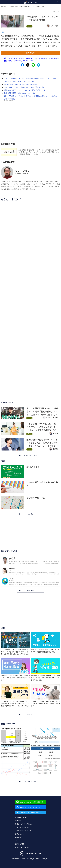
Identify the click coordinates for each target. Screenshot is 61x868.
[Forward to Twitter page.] (30, 812)
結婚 (3, 32)
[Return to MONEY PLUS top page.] (30, 2)
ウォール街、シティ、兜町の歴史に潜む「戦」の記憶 (24, 87)
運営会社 (18, 821)
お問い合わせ (19, 834)
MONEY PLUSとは (21, 817)
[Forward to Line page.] (30, 802)
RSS (16, 841)
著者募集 (18, 837)
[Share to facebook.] (22, 65)
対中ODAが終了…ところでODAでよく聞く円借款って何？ (26, 90)
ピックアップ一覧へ (31, 456)
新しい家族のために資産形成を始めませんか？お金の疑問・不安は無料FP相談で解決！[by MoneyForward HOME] (32, 59)
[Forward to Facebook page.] (30, 807)
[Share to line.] (33, 65)
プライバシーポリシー (22, 827)
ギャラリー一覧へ (31, 782)
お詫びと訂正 (19, 844)
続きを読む (30, 53)
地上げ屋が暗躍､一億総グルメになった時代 (20, 93)
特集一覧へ (31, 514)
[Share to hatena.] (39, 65)
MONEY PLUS (5, 7)
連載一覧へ (31, 714)
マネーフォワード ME (22, 847)
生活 (11, 7)
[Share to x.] (28, 65)
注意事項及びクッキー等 (23, 831)
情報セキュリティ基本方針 (24, 824)
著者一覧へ (31, 591)
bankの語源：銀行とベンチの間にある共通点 (21, 84)
